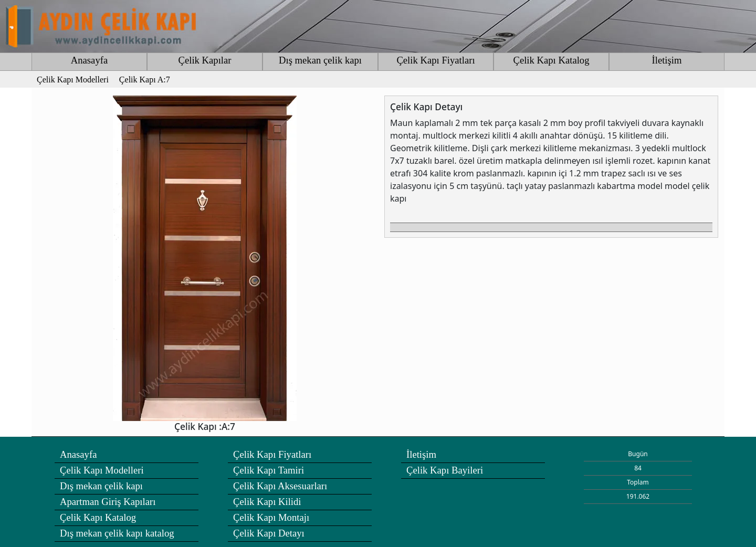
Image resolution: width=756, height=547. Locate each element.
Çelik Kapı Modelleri (102, 470)
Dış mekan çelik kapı (320, 60)
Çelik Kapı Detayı (269, 533)
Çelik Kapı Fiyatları (435, 60)
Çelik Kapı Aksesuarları (280, 486)
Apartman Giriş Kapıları (108, 502)
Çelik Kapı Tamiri (269, 470)
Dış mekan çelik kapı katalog (117, 533)
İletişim (667, 60)
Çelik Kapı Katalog (551, 60)
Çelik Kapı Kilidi (267, 502)
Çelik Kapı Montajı (271, 517)
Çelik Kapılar (204, 60)
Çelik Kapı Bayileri (445, 470)
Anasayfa (89, 60)
